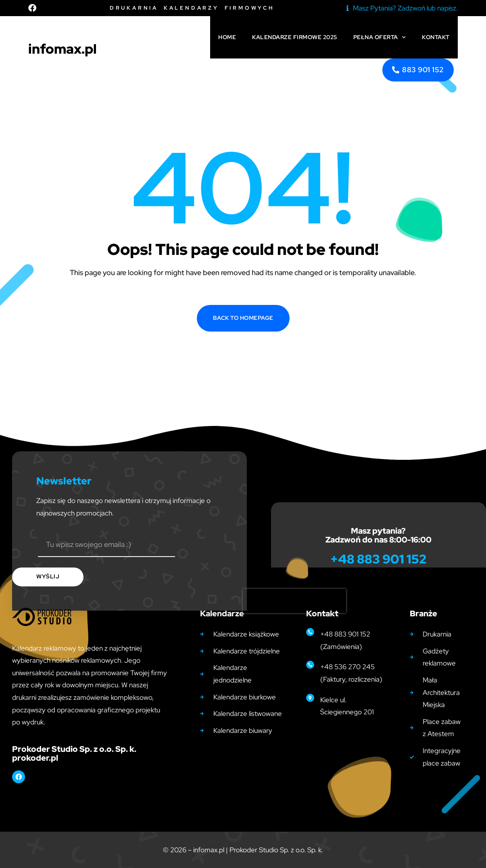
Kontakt (436, 37)
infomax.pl (63, 49)
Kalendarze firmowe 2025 (295, 37)
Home (227, 37)
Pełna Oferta (380, 38)
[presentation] (294, 642)
